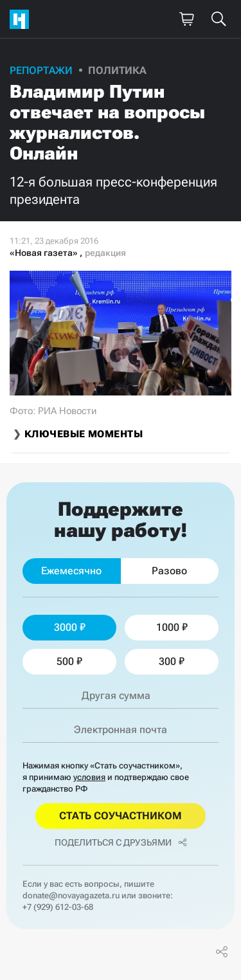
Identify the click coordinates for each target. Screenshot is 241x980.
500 (69, 661)
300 (172, 661)
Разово (169, 571)
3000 (70, 627)
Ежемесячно (71, 571)
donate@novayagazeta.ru (71, 895)
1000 (172, 627)
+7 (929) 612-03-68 (58, 907)
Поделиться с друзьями (121, 842)
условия (89, 777)
